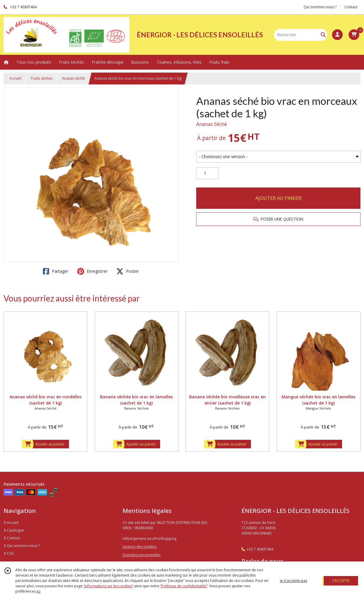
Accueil (15, 78)
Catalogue (14, 530)
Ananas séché (73, 78)
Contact (351, 7)
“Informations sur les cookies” (108, 586)
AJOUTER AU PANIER (278, 198)
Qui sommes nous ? (22, 546)
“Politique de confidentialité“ (184, 586)
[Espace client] (337, 35)
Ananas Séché (212, 124)
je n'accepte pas (294, 581)
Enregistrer (92, 271)
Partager (56, 271)
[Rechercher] (323, 35)
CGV (9, 553)
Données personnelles (141, 555)
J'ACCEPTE (341, 581)
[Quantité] (207, 173)
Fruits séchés (42, 78)
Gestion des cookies (140, 547)
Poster (128, 271)
